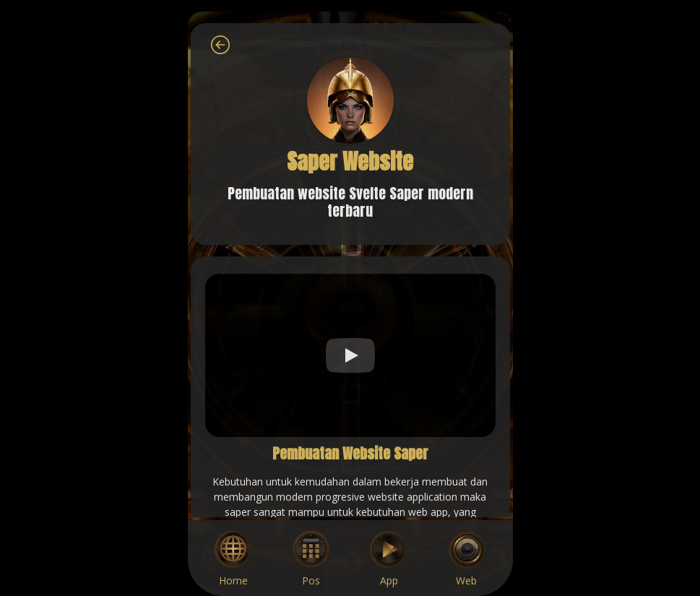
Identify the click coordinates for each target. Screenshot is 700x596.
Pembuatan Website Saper (350, 453)
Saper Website (350, 161)
